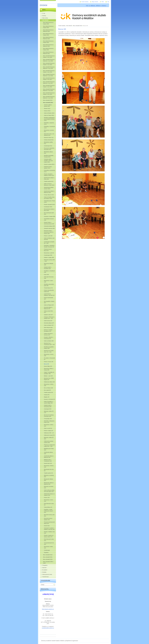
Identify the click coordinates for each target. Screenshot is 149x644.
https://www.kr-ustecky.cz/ (48, 609)
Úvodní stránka (62, 26)
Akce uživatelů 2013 (78, 26)
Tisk (108, 2)
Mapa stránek (95, 2)
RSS (103, 2)
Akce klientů (69, 26)
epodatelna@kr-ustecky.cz (48, 628)
